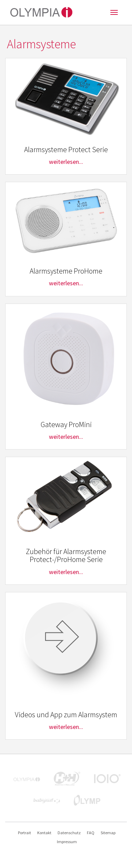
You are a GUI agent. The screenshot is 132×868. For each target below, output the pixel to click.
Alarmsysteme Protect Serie (66, 150)
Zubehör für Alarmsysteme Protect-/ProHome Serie (66, 556)
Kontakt (44, 833)
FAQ (91, 833)
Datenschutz (69, 833)
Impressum (67, 842)
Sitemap (108, 833)
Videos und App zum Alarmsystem (66, 715)
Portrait (24, 833)
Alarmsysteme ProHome (66, 271)
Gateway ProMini (66, 425)
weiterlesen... (66, 162)
